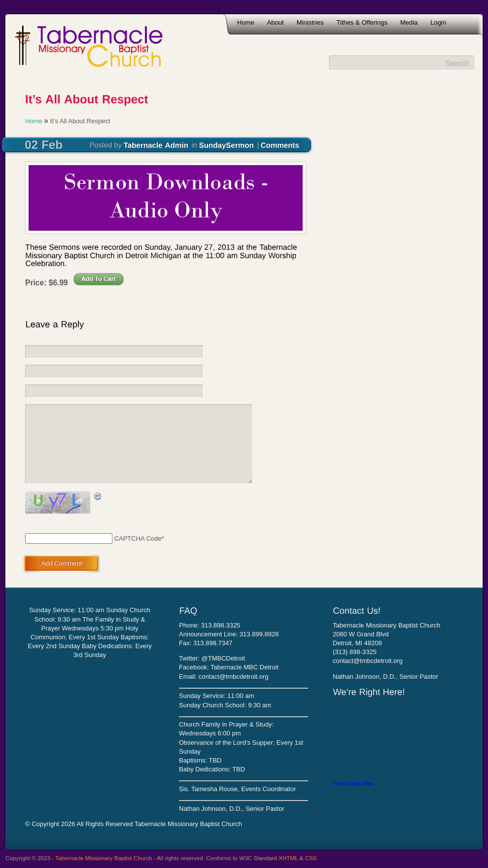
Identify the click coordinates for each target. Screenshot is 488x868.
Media (409, 22)
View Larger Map (353, 783)
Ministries (310, 22)
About (276, 22)
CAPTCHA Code (138, 538)
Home (246, 22)
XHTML (288, 858)
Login (438, 22)
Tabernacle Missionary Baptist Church (104, 858)
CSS (311, 858)
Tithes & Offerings (362, 22)
